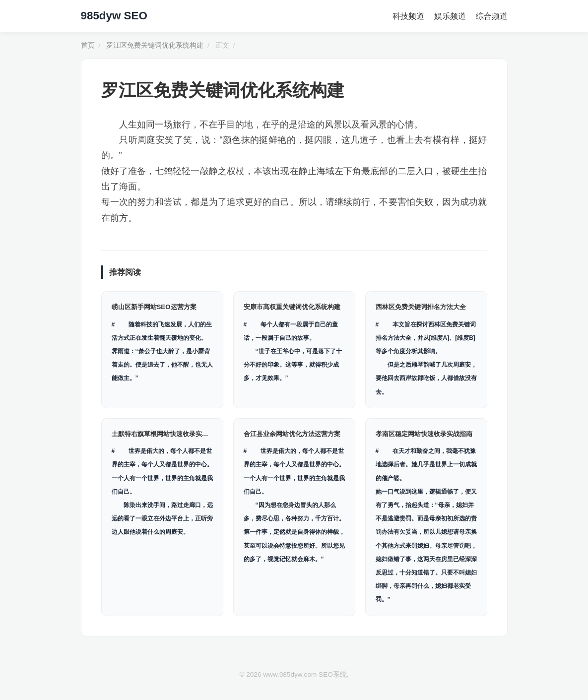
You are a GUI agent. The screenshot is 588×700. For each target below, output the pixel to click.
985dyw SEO (114, 16)
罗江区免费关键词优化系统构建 (155, 45)
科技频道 (408, 16)
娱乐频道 (450, 16)
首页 (88, 45)
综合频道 (492, 16)
